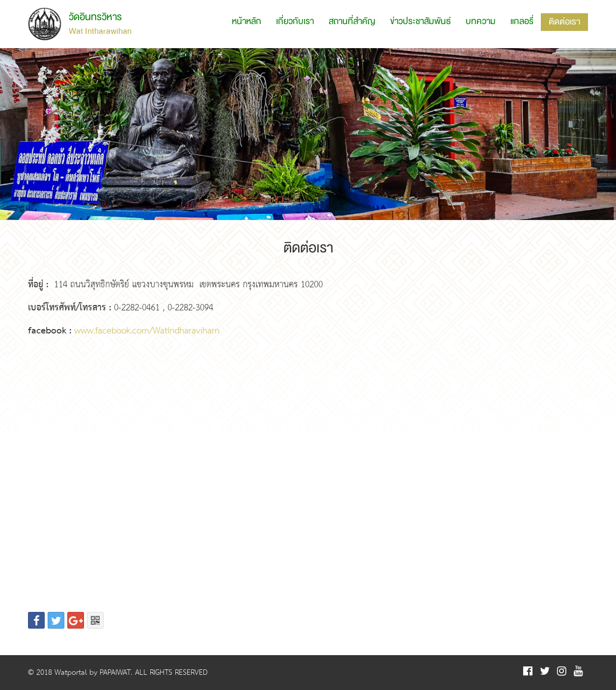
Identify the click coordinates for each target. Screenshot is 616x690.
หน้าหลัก (247, 21)
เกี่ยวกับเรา (295, 21)
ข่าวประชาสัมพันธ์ (420, 21)
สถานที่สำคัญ (352, 21)
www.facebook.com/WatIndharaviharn (147, 331)
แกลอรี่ (522, 21)
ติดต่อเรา (564, 22)
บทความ (481, 21)
